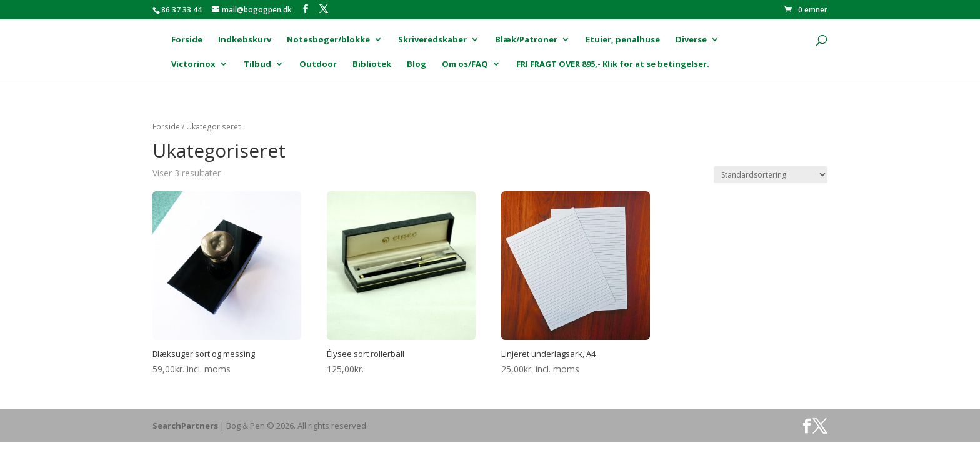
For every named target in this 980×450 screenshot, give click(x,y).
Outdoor (318, 64)
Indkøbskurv (245, 40)
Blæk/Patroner (526, 40)
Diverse (691, 40)
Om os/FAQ (465, 64)
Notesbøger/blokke (328, 40)
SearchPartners (186, 426)
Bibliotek (372, 64)
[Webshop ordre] (771, 175)
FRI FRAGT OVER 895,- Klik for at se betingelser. (613, 64)
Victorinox (193, 64)
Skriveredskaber (432, 40)
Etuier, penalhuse (623, 40)
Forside (187, 40)
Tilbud (257, 64)
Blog (417, 64)
